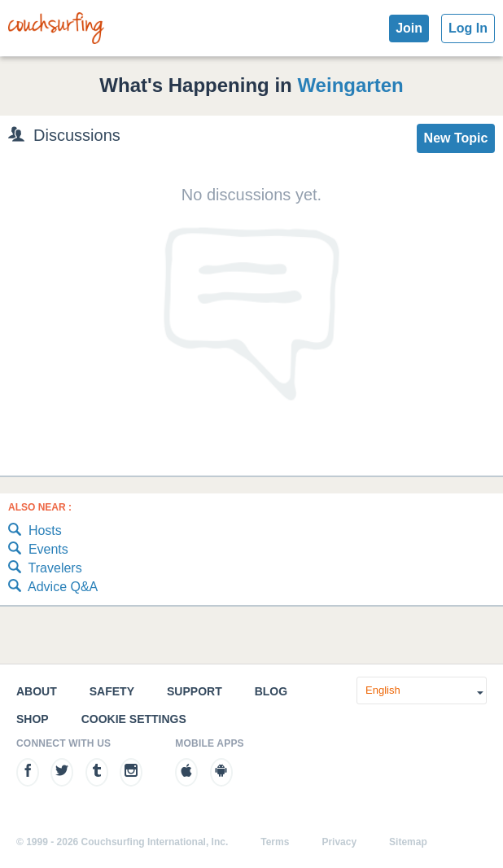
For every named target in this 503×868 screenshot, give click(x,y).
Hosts (35, 531)
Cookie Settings (134, 719)
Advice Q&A (53, 587)
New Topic (456, 138)
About (37, 691)
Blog (271, 691)
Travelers (45, 569)
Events (38, 550)
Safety (112, 691)
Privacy (339, 842)
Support (195, 691)
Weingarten (350, 85)
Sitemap (408, 842)
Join (409, 28)
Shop (33, 719)
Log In (468, 28)
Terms (275, 842)
